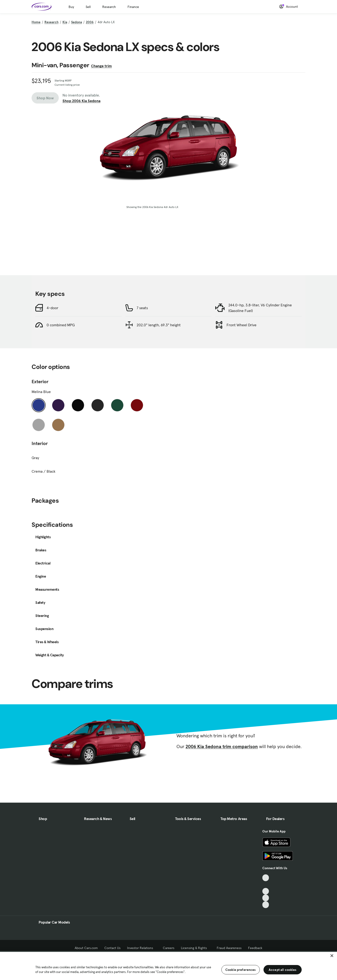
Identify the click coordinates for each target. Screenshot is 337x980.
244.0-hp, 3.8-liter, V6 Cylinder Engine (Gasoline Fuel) (260, 308)
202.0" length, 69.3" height (159, 325)
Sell (88, 7)
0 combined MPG (61, 325)
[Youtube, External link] (266, 891)
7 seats (142, 308)
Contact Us (112, 948)
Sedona (77, 22)
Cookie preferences (241, 970)
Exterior (40, 382)
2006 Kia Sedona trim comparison (222, 746)
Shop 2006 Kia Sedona (81, 101)
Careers (169, 948)
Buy (71, 7)
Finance (133, 7)
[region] (168, 965)
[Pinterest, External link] (266, 905)
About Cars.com (86, 948)
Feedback (255, 948)
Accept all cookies (283, 970)
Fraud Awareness (229, 948)
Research (109, 7)
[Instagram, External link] (266, 898)
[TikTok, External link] (266, 878)
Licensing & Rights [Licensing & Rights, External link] (196, 948)
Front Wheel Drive (242, 325)
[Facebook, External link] (266, 885)
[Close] (332, 956)
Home (36, 22)
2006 (90, 22)
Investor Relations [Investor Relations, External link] (142, 948)
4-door (52, 308)
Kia (65, 22)
